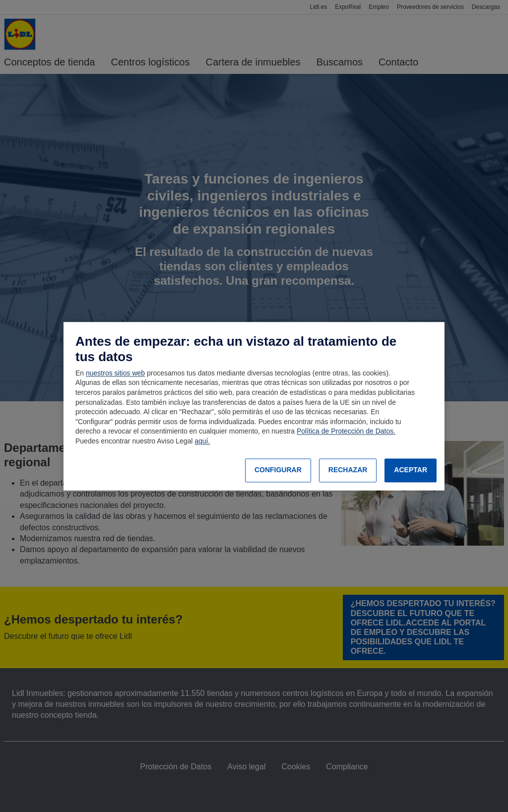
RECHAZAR (348, 470)
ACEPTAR (411, 470)
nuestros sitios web (115, 373)
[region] (254, 406)
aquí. (202, 441)
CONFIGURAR (278, 470)
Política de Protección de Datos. (346, 432)
